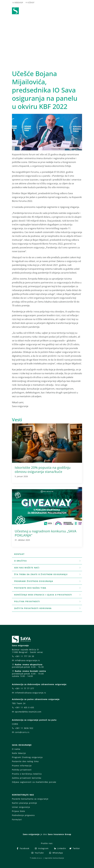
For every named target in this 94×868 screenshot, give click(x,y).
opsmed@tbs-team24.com (28, 712)
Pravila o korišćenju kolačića (27, 774)
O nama (16, 749)
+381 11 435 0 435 (24, 707)
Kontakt (19, 554)
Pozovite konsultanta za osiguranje (30, 799)
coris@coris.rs (22, 732)
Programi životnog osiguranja (48, 581)
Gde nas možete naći (48, 568)
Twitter (75, 848)
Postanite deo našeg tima (48, 588)
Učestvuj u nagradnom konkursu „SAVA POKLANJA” (46, 533)
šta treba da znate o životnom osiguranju (48, 574)
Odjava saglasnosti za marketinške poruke (34, 782)
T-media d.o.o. (36, 858)
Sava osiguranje (31, 834)
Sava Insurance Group (60, 834)
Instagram (42, 848)
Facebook (23, 848)
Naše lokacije (19, 753)
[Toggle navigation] (81, 11)
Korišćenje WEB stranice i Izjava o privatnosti (48, 595)
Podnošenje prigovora (23, 815)
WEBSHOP (18, 2)
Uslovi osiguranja (21, 807)
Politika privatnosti (48, 601)
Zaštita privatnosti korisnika (48, 608)
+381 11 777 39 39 (24, 656)
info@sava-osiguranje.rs (27, 660)
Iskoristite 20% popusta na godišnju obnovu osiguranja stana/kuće (43, 470)
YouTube (37, 853)
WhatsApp (56, 853)
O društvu (48, 561)
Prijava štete (18, 811)
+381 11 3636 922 (24, 728)
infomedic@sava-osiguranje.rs (30, 693)
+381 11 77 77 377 (24, 688)
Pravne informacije (22, 766)
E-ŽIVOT (31, 2)
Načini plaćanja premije (24, 803)
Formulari (17, 819)
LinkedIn (60, 848)
